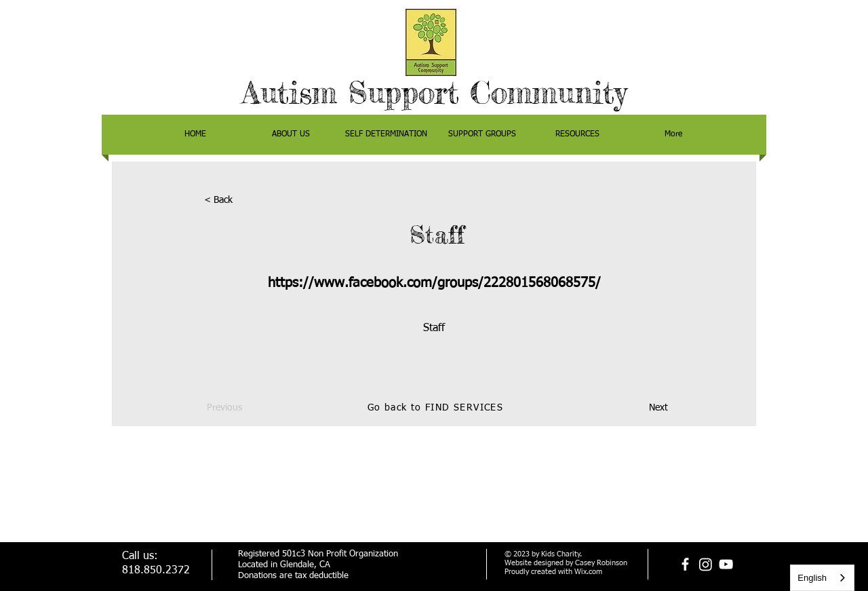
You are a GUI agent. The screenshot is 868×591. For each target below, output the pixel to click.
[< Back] (249, 201)
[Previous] (252, 408)
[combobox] (822, 578)
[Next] (634, 408)
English (812, 578)
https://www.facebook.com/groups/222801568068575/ (434, 283)
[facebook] (685, 564)
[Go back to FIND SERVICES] (437, 408)
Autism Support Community (434, 93)
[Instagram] (706, 564)
